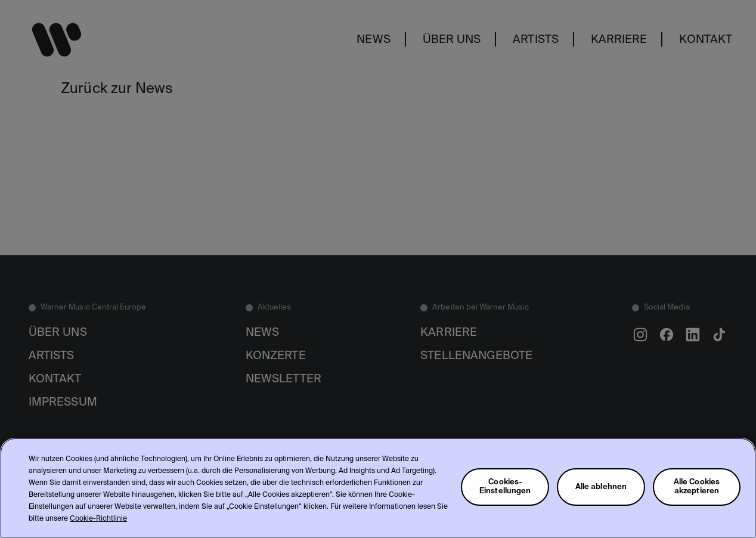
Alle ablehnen (601, 487)
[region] (378, 488)
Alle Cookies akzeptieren (697, 487)
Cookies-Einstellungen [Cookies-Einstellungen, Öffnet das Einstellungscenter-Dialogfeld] (505, 487)
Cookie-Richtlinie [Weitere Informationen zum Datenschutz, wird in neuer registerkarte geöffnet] (98, 519)
